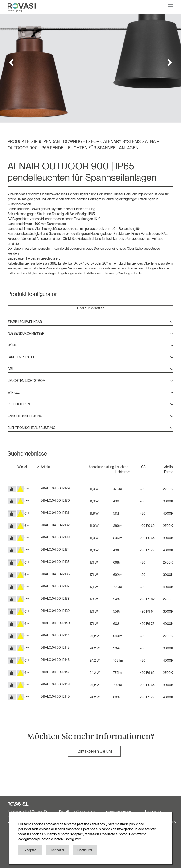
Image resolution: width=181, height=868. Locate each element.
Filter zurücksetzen (91, 308)
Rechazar (58, 850)
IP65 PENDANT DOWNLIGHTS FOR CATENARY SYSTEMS (88, 141)
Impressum (153, 811)
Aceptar (30, 850)
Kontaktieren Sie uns (94, 751)
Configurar (85, 850)
